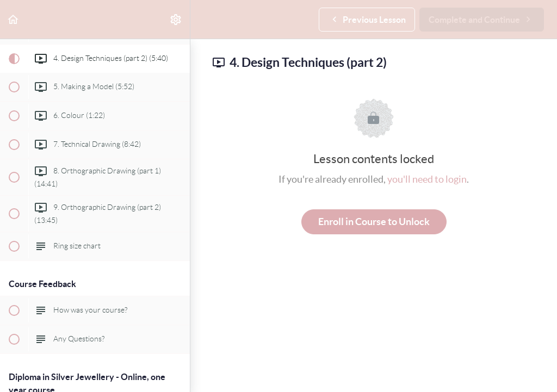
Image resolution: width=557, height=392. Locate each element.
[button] (14, 19)
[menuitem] (176, 19)
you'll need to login (427, 179)
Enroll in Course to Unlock (374, 222)
